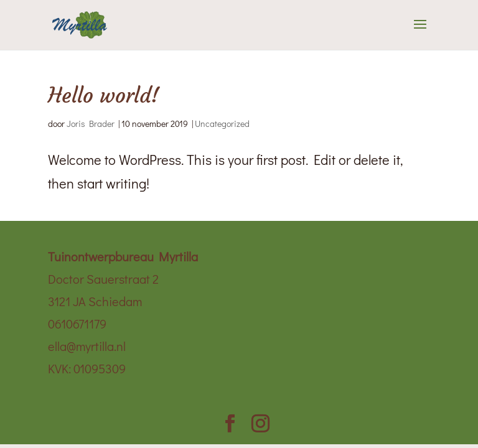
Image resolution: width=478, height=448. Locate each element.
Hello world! (104, 96)
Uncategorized (222, 124)
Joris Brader (91, 124)
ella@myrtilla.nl (87, 346)
